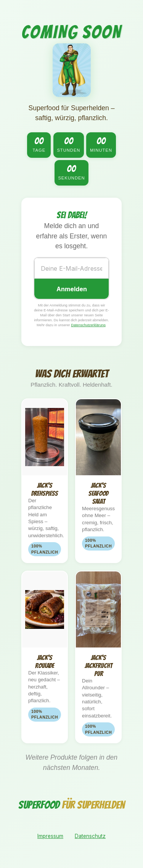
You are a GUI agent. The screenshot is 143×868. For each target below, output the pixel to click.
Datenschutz (90, 836)
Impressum (50, 836)
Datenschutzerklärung (88, 325)
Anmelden (72, 289)
